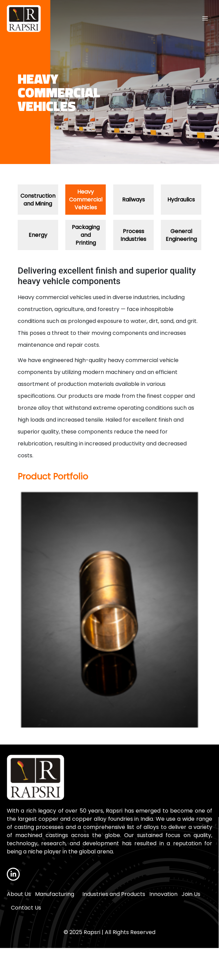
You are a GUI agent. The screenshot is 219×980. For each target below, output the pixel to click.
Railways (133, 200)
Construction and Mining (38, 200)
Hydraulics (181, 200)
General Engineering (181, 235)
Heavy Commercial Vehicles (86, 200)
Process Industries (133, 235)
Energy (38, 235)
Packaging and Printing (86, 235)
